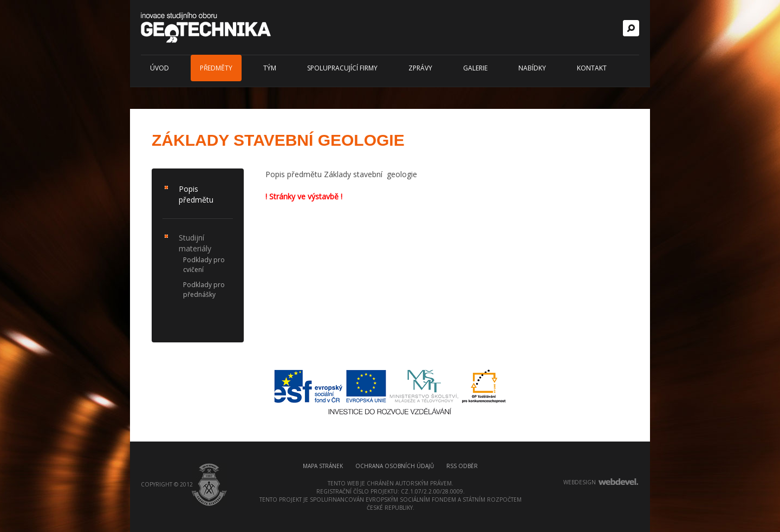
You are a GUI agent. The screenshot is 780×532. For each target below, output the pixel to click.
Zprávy (420, 68)
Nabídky (532, 68)
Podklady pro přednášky (204, 290)
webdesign (580, 482)
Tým (270, 68)
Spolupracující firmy (342, 68)
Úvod (160, 68)
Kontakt (592, 68)
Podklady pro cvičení (204, 265)
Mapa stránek (323, 466)
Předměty (216, 68)
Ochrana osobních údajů (395, 466)
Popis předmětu (196, 194)
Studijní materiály (195, 243)
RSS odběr (462, 466)
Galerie (475, 68)
